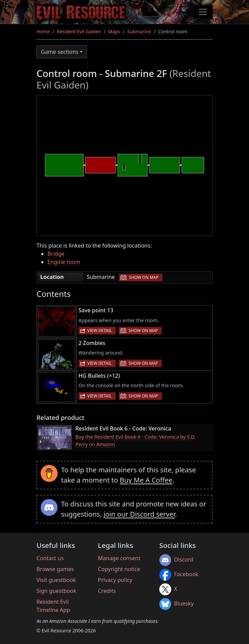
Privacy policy (115, 580)
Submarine (139, 32)
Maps (114, 32)
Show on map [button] (144, 277)
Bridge (56, 254)
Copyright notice (119, 569)
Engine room (64, 262)
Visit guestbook (56, 580)
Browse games (55, 569)
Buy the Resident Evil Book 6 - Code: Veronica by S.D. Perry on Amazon (135, 441)
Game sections (60, 52)
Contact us (50, 558)
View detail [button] (100, 331)
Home (43, 32)
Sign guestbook (56, 591)
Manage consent (119, 558)
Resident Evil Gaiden (79, 32)
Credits (107, 591)
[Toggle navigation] (203, 12)
